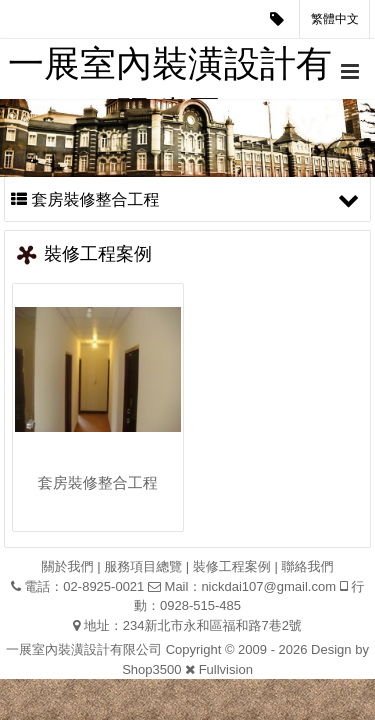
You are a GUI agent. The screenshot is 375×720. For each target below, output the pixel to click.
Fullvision (226, 669)
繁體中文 (335, 19)
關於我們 (68, 566)
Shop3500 (151, 669)
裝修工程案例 (232, 566)
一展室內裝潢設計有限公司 (170, 71)
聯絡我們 (307, 566)
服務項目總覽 (143, 566)
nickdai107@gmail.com (268, 586)
